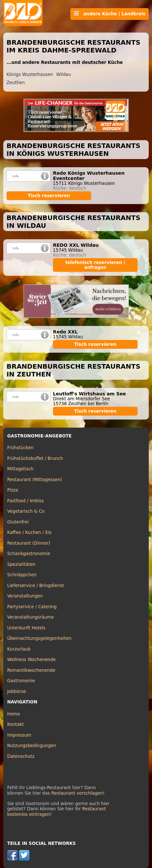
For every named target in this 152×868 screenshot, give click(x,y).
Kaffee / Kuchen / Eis (29, 532)
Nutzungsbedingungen (32, 746)
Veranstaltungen (25, 596)
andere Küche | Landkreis (110, 14)
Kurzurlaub (19, 649)
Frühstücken (20, 448)
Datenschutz (21, 756)
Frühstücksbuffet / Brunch (35, 458)
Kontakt (16, 724)
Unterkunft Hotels (26, 628)
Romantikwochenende (31, 670)
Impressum (19, 735)
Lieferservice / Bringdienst (36, 586)
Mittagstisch (20, 469)
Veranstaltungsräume (31, 617)
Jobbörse (17, 691)
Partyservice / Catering (32, 607)
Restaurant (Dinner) (29, 543)
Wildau (64, 74)
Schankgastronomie (29, 554)
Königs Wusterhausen (30, 74)
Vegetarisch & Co (26, 511)
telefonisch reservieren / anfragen (95, 265)
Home (14, 714)
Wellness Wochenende (31, 660)
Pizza (13, 490)
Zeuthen (16, 83)
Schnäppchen (22, 575)
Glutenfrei (18, 522)
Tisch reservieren (49, 196)
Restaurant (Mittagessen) (35, 480)
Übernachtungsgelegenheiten (39, 638)
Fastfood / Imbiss (25, 501)
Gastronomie (21, 681)
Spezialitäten (21, 564)
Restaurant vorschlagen (77, 793)
